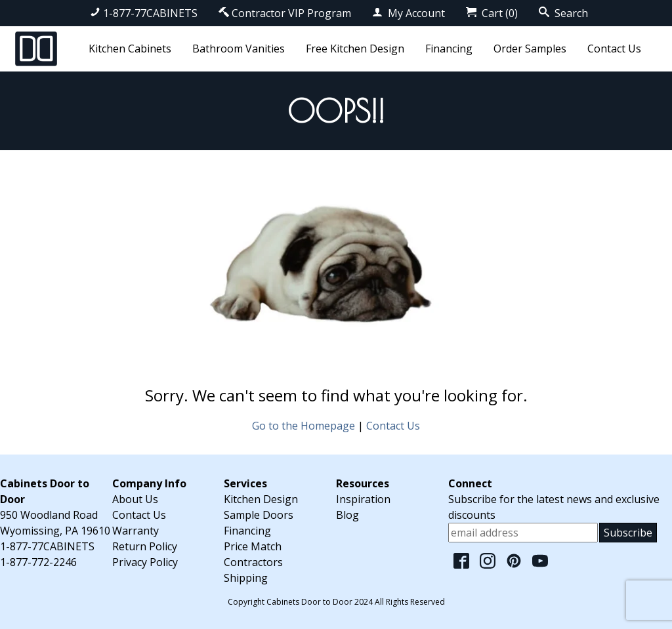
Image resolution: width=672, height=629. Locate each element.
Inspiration (363, 499)
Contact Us (614, 49)
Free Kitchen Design (355, 49)
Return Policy (145, 546)
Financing (449, 49)
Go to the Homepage (304, 426)
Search (563, 13)
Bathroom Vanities (239, 49)
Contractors (253, 562)
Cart (492, 13)
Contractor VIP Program (285, 13)
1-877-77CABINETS (144, 13)
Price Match (253, 546)
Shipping (246, 578)
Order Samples (530, 49)
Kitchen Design (261, 499)
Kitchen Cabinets (130, 49)
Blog (347, 515)
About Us (135, 499)
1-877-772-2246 (38, 562)
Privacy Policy (145, 562)
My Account (409, 13)
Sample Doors (259, 515)
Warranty (136, 531)
